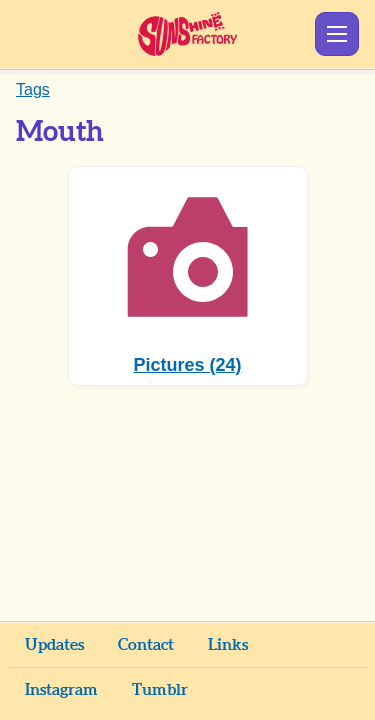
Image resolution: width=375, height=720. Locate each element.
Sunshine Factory (187, 34)
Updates (54, 645)
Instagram (61, 690)
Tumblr (160, 690)
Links (228, 645)
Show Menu (337, 34)
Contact (146, 645)
